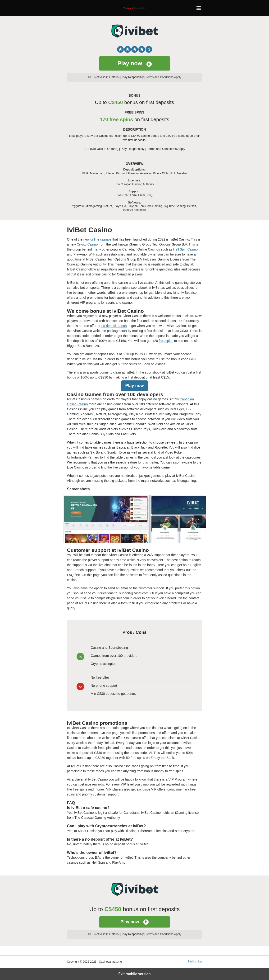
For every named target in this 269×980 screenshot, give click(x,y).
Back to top (195, 961)
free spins (166, 341)
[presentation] (198, 519)
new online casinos (97, 239)
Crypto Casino (87, 244)
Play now (134, 63)
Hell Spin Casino (186, 249)
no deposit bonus (114, 326)
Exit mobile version (134, 974)
